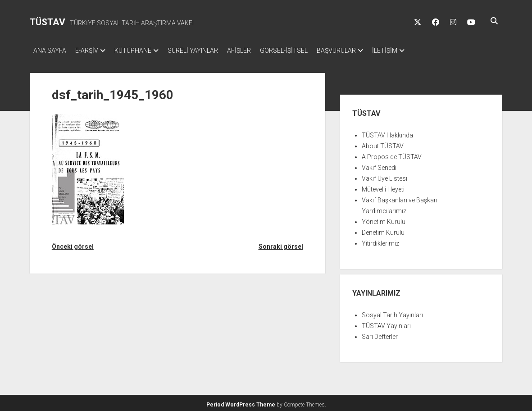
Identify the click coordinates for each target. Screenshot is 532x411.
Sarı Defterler (380, 334)
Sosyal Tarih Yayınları (392, 312)
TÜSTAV (48, 22)
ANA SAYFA (50, 50)
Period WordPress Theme (241, 402)
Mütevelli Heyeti (383, 187)
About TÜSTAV (383, 143)
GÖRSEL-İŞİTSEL (306, 50)
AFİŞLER (257, 50)
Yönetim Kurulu (384, 219)
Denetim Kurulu (383, 230)
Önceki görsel (73, 244)
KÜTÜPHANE (142, 50)
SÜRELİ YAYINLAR (206, 50)
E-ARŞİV (91, 50)
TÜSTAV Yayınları (386, 323)
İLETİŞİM (416, 50)
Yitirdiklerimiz (380, 241)
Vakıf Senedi (379, 165)
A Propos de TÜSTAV (392, 154)
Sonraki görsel (281, 244)
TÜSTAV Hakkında (387, 132)
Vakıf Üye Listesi (384, 176)
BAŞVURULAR (363, 50)
